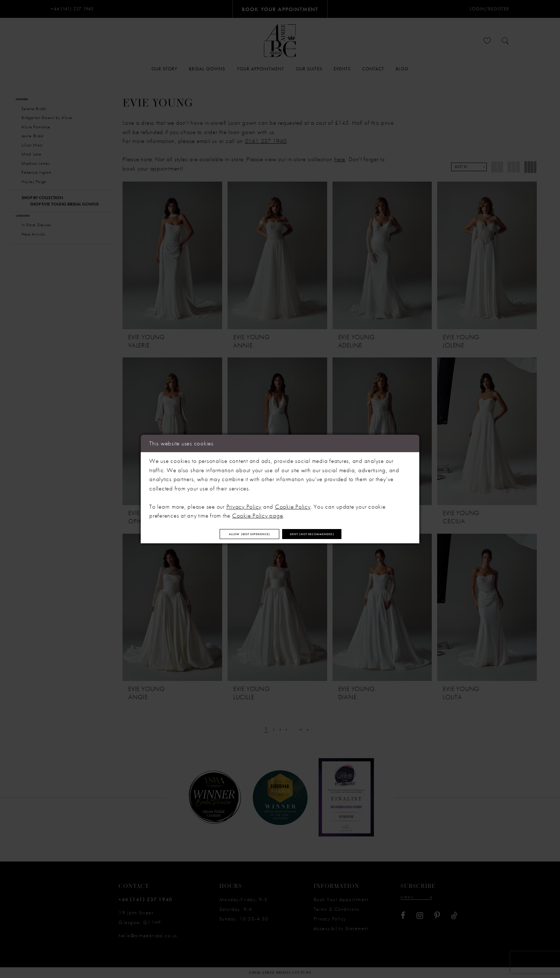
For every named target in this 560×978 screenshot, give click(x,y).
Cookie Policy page (258, 512)
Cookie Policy (293, 503)
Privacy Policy (244, 503)
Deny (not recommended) (337, 534)
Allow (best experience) (226, 534)
